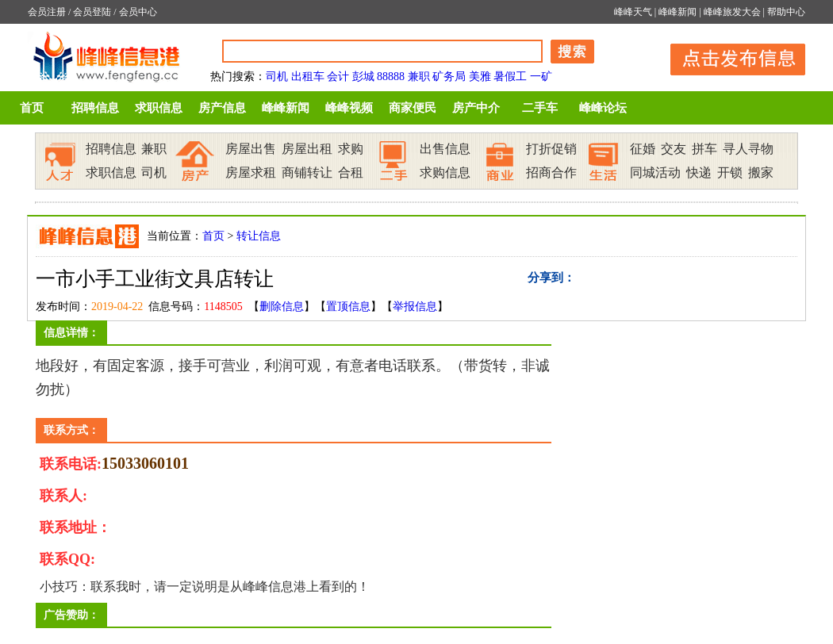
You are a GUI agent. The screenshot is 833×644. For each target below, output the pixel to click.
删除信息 (282, 307)
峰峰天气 (633, 12)
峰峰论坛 (603, 108)
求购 (351, 149)
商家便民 (413, 108)
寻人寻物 (748, 149)
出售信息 (445, 149)
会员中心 (138, 12)
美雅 (480, 77)
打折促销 (551, 149)
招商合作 (551, 172)
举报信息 (415, 307)
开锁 (730, 172)
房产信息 (222, 108)
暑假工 (510, 77)
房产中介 (476, 108)
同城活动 (655, 172)
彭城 (363, 77)
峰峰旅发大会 (732, 12)
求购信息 (445, 172)
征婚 (643, 149)
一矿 (541, 77)
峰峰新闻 (678, 12)
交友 (674, 149)
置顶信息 (348, 307)
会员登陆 (92, 12)
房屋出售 (251, 149)
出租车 (308, 77)
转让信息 (259, 236)
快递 (699, 172)
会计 (338, 77)
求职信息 (159, 108)
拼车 (704, 149)
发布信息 (730, 57)
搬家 (761, 172)
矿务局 (449, 77)
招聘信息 (95, 108)
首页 (32, 108)
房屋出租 (307, 149)
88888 (391, 77)
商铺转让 (307, 172)
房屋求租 (251, 172)
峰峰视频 (349, 108)
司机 (277, 77)
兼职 (419, 77)
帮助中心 (786, 12)
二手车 (540, 108)
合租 (351, 172)
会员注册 (47, 12)
